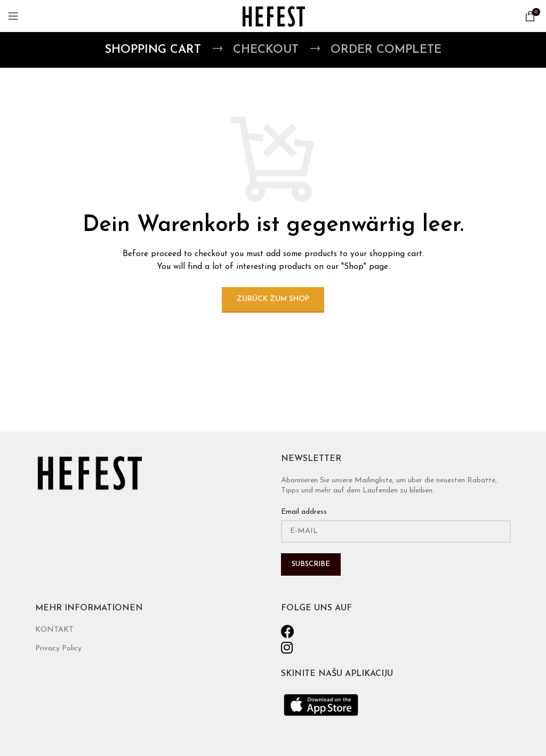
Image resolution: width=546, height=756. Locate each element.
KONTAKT (54, 630)
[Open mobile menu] (13, 16)
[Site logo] (273, 16)
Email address (304, 512)
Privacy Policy (58, 648)
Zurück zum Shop (273, 299)
